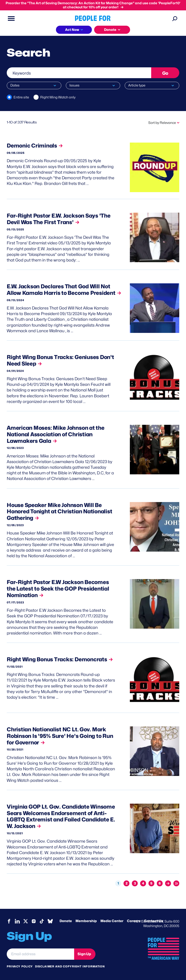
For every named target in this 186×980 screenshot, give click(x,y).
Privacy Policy (20, 966)
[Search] (175, 18)
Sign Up (84, 954)
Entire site (21, 97)
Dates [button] (15, 85)
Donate (66, 921)
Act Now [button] (72, 30)
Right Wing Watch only (58, 97)
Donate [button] (110, 30)
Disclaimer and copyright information (70, 966)
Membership (86, 921)
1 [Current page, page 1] (118, 883)
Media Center (112, 921)
